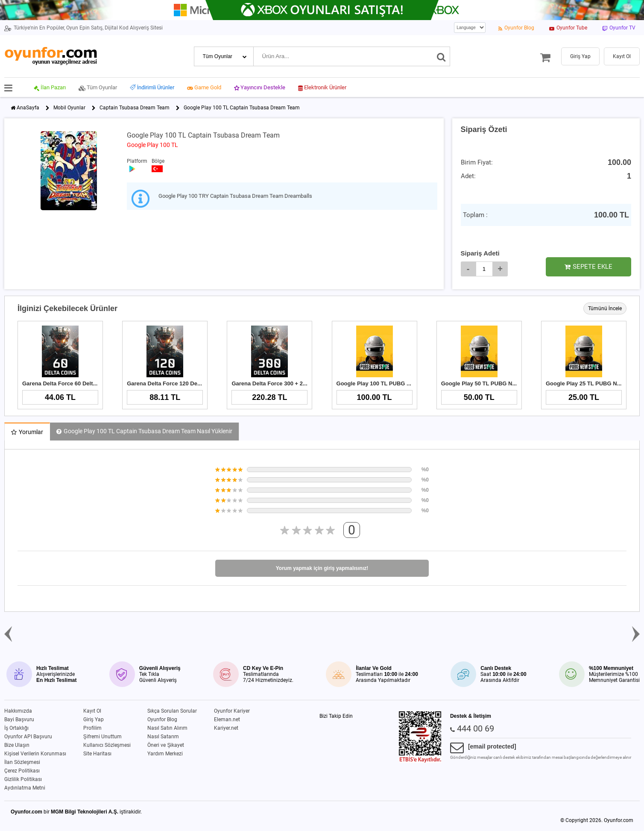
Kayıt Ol (92, 711)
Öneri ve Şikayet (166, 745)
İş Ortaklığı (16, 728)
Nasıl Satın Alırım (167, 728)
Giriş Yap (94, 719)
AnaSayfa (28, 108)
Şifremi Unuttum (102, 737)
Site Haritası (97, 754)
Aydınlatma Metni (25, 788)
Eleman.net (227, 719)
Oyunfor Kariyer (232, 711)
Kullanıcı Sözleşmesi (107, 745)
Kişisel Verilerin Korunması (35, 754)
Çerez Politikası (22, 771)
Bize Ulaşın (17, 745)
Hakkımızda (18, 711)
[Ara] (441, 56)
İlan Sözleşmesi (22, 762)
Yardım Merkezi (165, 754)
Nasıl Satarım (163, 737)
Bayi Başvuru (19, 719)
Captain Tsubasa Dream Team (135, 108)
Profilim (92, 728)
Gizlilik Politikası (23, 779)
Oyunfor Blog (162, 719)
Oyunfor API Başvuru (28, 737)
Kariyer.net (226, 728)
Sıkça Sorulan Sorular (172, 711)
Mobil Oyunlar (69, 108)
